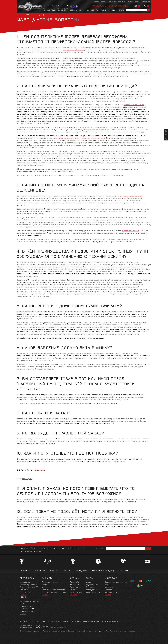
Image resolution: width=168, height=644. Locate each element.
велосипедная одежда (131, 196)
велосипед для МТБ (57, 154)
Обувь (82, 10)
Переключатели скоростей (54, 590)
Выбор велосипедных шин (29, 312)
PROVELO (30, 7)
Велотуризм (91, 590)
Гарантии (101, 631)
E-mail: (100, 549)
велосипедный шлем (33, 209)
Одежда (73, 10)
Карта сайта (37, 631)
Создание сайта (26, 626)
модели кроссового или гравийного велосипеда (81, 138)
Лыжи (103, 10)
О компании (25, 571)
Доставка (121, 1)
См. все (23, 595)
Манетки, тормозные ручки (54, 592)
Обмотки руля (111, 592)
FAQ (107, 631)
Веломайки (75, 582)
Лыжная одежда (27, 609)
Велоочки (109, 587)
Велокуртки (75, 587)
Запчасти (63, 10)
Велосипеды (50, 10)
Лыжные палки (26, 606)
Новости (103, 1)
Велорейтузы (76, 592)
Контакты (130, 1)
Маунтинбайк (92, 585)
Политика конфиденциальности (55, 631)
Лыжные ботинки (27, 612)
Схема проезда (25, 631)
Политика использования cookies (122, 631)
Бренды (112, 10)
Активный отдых (93, 592)
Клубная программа (89, 631)
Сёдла (45, 585)
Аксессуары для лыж (29, 601)
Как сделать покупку (103, 571)
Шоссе (89, 582)
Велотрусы (75, 585)
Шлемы (107, 585)
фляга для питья (130, 231)
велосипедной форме (74, 50)
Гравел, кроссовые (28, 585)
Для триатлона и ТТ (29, 587)
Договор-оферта (74, 631)
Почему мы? (112, 1)
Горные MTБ (25, 592)
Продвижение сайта (27, 627)
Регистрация (146, 1)
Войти (137, 1)
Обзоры (96, 1)
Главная (20, 15)
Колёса (45, 587)
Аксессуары (93, 10)
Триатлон (74, 590)
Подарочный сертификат (116, 582)
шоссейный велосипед (135, 105)
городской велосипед (98, 130)
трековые (67, 169)
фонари (96, 239)
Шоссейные (25, 582)
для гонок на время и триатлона (93, 169)
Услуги (121, 10)
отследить (40, 470)
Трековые (24, 590)
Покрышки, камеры (50, 582)
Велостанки (110, 590)
